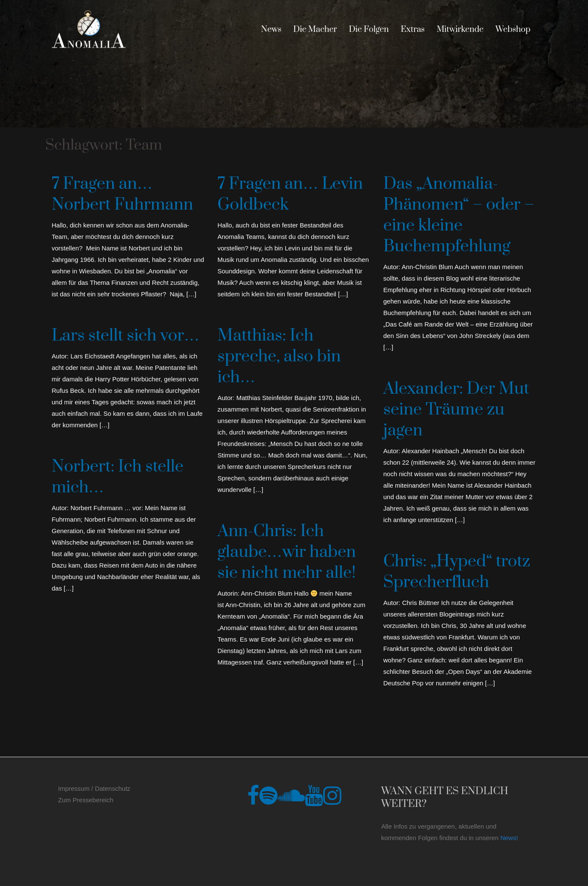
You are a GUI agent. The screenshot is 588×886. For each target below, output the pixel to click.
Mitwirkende (460, 30)
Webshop (513, 30)
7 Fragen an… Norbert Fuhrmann (123, 194)
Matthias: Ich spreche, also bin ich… (279, 356)
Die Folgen (369, 30)
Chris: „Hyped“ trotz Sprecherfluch (457, 572)
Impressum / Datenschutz (94, 788)
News (271, 30)
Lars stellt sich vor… (126, 336)
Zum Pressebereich (86, 800)
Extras (413, 30)
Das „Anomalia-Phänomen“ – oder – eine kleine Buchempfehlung (459, 215)
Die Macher (315, 30)
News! (509, 838)
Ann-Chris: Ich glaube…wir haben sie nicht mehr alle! (287, 552)
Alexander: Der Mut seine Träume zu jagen (456, 410)
